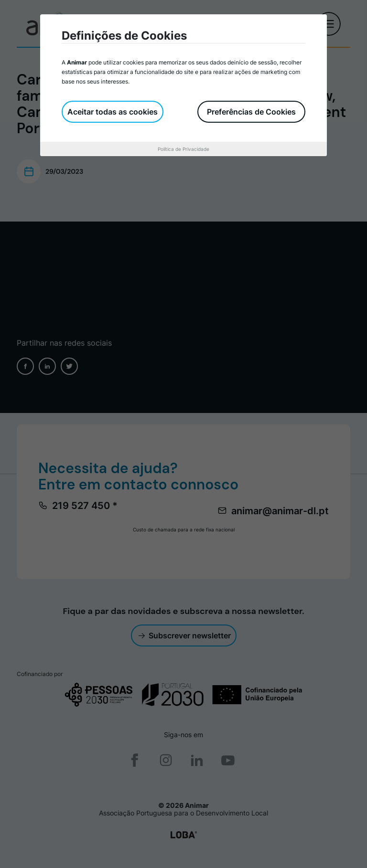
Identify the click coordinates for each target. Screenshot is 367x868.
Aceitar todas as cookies (113, 112)
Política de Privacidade (183, 149)
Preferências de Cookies (251, 112)
